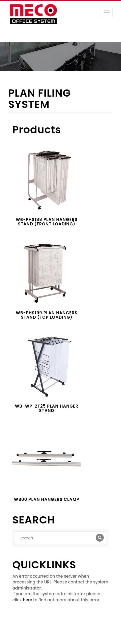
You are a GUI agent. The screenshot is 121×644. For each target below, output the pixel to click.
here (27, 600)
